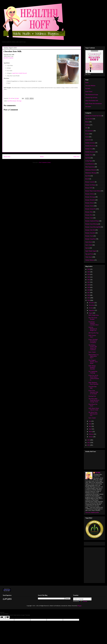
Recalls (87, 179)
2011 (89, 445)
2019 (89, 287)
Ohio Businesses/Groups (92, 95)
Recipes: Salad (89, 218)
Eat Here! (88, 89)
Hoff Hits (88, 158)
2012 (89, 443)
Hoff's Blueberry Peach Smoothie (93, 383)
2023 (89, 277)
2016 (89, 295)
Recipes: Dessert (90, 203)
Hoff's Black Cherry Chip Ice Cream (94, 409)
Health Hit (88, 140)
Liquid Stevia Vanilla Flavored (19, 73)
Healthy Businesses (90, 146)
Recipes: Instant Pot (91, 209)
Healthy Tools (89, 155)
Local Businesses (90, 164)
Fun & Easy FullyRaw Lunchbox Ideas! (94, 323)
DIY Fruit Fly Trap (93, 333)
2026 (89, 269)
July (90, 421)
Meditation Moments (91, 170)
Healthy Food (89, 149)
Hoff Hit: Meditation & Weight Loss (93, 329)
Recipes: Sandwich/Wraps (92, 221)
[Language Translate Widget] (82, 599)
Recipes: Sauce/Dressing (92, 224)
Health (87, 137)
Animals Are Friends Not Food (93, 116)
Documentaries (89, 131)
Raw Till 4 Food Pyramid (93, 318)
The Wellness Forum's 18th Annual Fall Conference (93, 347)
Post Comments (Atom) (45, 162)
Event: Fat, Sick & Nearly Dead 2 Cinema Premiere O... (94, 378)
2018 (89, 290)
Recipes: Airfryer (90, 194)
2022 (89, 280)
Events (87, 134)
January (91, 437)
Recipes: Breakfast (90, 200)
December (92, 303)
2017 (89, 293)
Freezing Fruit (92, 396)
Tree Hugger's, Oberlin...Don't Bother (93, 362)
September (92, 310)
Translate (83, 601)
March (91, 432)
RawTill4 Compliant (8, 58)
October (91, 308)
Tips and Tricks (89, 254)
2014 (89, 300)
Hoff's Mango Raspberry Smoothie (92, 367)
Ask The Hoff (89, 119)
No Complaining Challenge (93, 372)
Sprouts (87, 248)
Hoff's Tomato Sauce (92, 336)
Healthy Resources (90, 152)
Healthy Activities (90, 143)
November (92, 305)
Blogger (79, 606)
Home (42, 157)
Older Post (76, 157)
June (90, 424)
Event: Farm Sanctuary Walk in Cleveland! (93, 392)
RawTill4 (10, 101)
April (90, 429)
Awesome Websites (90, 86)
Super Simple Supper (91, 251)
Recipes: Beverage (17, 101)
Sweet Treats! (89, 92)
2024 (89, 274)
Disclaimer (88, 107)
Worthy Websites (90, 260)
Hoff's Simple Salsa (94, 315)
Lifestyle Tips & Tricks (91, 98)
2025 (89, 272)
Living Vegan (89, 161)
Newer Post (7, 157)
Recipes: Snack (89, 236)
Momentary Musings (91, 173)
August (91, 313)
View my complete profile (92, 512)
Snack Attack (89, 242)
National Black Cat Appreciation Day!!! (93, 356)
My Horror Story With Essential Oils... (93, 414)
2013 (89, 440)
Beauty (87, 122)
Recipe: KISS (89, 188)
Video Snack (89, 257)
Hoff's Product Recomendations (94, 104)
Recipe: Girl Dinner (91, 185)
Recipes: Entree (89, 206)
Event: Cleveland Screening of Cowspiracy (93, 341)
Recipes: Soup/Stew (91, 239)
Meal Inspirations (90, 167)
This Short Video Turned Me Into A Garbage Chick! (94, 400)
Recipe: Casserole (90, 182)
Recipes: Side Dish (90, 230)
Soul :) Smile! (92, 352)
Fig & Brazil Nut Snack (93, 405)
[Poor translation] (7, 617)
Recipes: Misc (89, 212)
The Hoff (98, 473)
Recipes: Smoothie (90, 233)
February (91, 434)
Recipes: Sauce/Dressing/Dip (93, 227)
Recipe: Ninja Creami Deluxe (93, 191)
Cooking (88, 125)
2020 (89, 285)
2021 (89, 282)
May (90, 426)
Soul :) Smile (89, 245)
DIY (87, 128)
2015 (89, 298)
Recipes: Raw (89, 215)
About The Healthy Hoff (92, 101)
